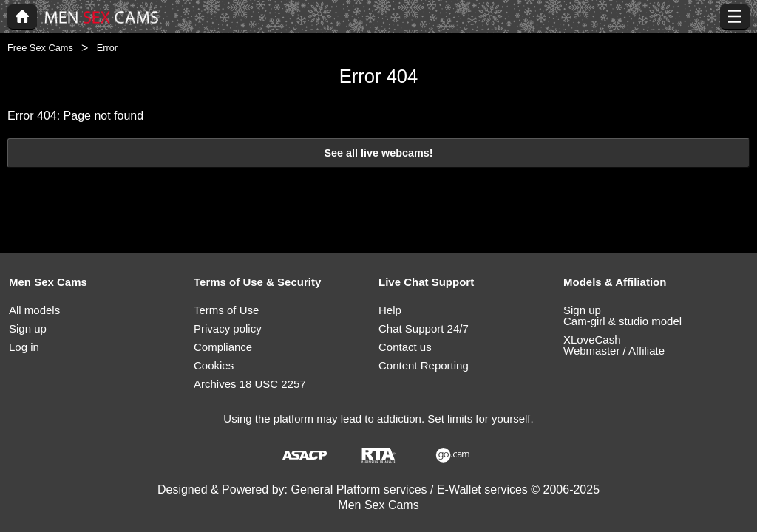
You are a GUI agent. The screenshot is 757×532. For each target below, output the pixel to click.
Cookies (214, 365)
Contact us (405, 347)
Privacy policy (228, 328)
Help (390, 310)
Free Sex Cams (40, 48)
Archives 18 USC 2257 (250, 384)
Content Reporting (424, 365)
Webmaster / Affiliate (614, 351)
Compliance (223, 347)
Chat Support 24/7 (424, 328)
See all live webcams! (378, 153)
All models (34, 310)
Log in (24, 347)
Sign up (28, 328)
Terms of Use (226, 310)
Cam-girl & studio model (622, 321)
